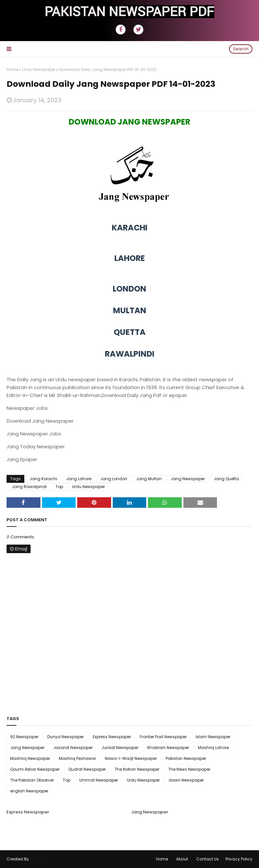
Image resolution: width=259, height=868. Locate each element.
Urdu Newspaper (39, 70)
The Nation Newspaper (137, 769)
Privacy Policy (239, 859)
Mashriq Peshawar (77, 758)
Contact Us (208, 859)
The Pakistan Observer (32, 780)
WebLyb (38, 859)
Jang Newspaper (188, 479)
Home (12, 70)
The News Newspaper (189, 769)
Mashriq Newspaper (30, 758)
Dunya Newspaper (66, 737)
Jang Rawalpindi (29, 487)
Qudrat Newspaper (87, 769)
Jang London (114, 479)
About (182, 859)
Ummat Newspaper (99, 780)
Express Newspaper (112, 737)
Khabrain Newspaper (168, 748)
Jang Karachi (43, 479)
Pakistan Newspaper (186, 758)
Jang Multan (149, 479)
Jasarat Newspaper (73, 748)
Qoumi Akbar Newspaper (35, 769)
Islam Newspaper (213, 737)
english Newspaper (29, 791)
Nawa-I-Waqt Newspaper (131, 758)
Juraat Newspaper (120, 748)
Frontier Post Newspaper (163, 737)
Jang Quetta (226, 479)
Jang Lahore (79, 479)
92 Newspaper (24, 737)
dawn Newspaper (186, 780)
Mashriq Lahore (213, 748)
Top (59, 487)
